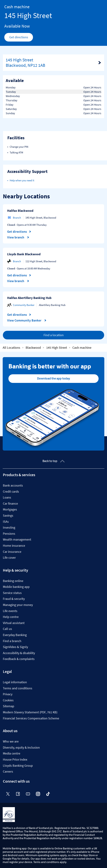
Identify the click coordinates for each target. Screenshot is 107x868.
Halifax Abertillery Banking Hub (29, 298)
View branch (18, 237)
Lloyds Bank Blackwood (24, 254)
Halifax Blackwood (20, 211)
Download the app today (53, 378)
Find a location (54, 335)
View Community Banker (27, 320)
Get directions (21, 38)
